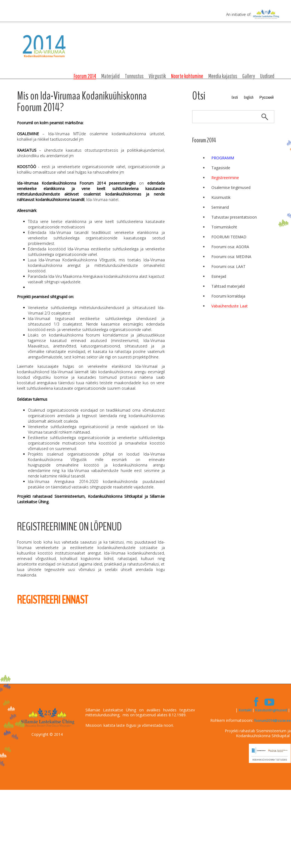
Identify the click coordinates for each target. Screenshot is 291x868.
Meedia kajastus (223, 76)
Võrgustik (157, 76)
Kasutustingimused (271, 710)
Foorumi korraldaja (228, 296)
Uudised (267, 76)
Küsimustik (221, 197)
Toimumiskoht (224, 227)
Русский (267, 97)
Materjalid (110, 76)
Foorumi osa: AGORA (230, 247)
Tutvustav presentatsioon (234, 217)
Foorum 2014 (85, 76)
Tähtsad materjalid (228, 286)
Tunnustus (134, 76)
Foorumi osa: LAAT (228, 266)
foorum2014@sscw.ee (272, 720)
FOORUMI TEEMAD (229, 237)
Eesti (235, 97)
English (249, 97)
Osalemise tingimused (231, 187)
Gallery (249, 76)
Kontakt (245, 710)
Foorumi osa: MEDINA (231, 257)
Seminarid (220, 207)
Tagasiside (221, 168)
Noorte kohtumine (187, 76)
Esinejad (219, 276)
